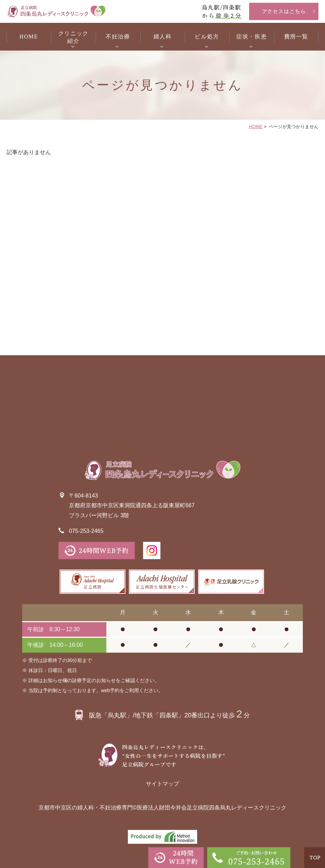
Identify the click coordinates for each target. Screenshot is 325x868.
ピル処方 (207, 37)
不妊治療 (118, 37)
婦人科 (163, 37)
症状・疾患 (252, 37)
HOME (29, 37)
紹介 (73, 37)
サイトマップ (162, 784)
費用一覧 (296, 37)
